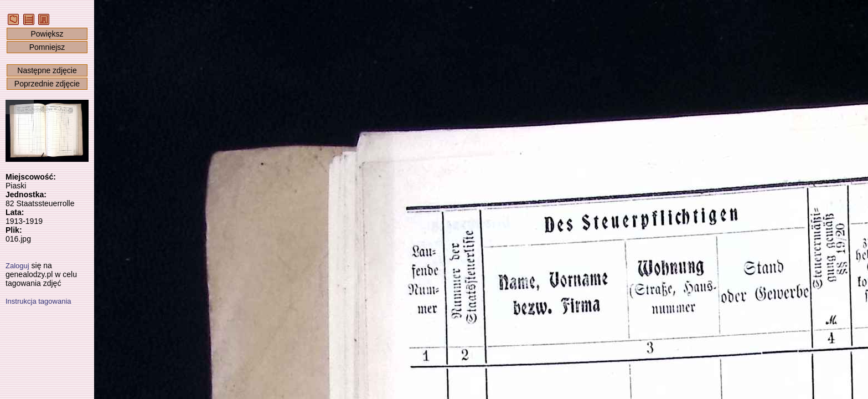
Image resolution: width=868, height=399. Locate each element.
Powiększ (47, 34)
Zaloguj (17, 266)
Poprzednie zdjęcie (47, 84)
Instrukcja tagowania (38, 301)
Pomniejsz (47, 47)
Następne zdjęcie (47, 70)
